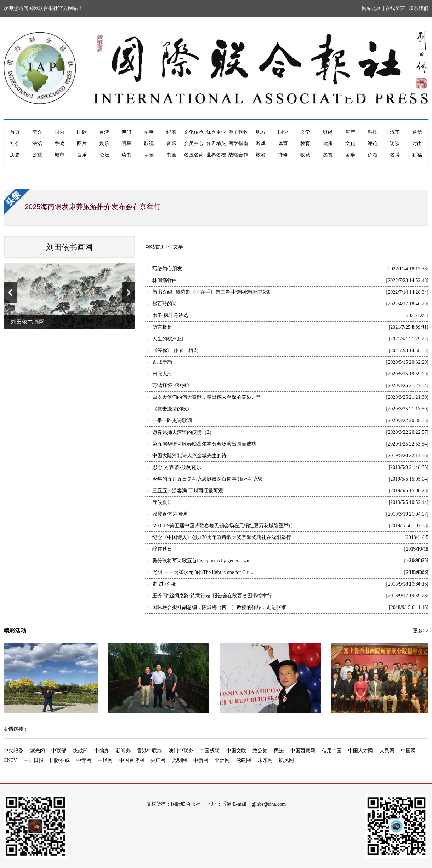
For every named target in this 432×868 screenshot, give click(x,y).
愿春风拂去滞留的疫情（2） (183, 432)
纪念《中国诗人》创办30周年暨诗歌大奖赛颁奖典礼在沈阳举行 (222, 537)
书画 (171, 155)
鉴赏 (328, 155)
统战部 (80, 751)
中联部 (59, 751)
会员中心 (194, 143)
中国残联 (210, 751)
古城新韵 (162, 362)
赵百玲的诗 (165, 304)
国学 (283, 132)
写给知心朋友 (167, 269)
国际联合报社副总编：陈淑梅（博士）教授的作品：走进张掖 (219, 607)
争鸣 (59, 143)
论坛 (104, 155)
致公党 (260, 751)
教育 (305, 143)
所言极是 (162, 327)
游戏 (261, 143)
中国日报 (34, 760)
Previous (10, 292)
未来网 (265, 760)
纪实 (171, 132)
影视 (149, 143)
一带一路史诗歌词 (172, 421)
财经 (328, 132)
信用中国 (332, 751)
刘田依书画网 (69, 247)
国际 (82, 132)
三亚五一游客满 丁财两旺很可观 (188, 491)
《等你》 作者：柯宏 (175, 350)
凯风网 (286, 760)
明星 (126, 143)
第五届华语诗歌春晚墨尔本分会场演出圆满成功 (204, 444)
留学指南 (238, 143)
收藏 (305, 155)
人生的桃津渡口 (170, 339)
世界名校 (216, 155)
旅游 (261, 155)
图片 (82, 143)
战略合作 (238, 155)
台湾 (104, 132)
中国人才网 (360, 751)
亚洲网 (222, 760)
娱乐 (104, 143)
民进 (279, 751)
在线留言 (395, 8)
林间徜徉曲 (165, 280)
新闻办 (123, 751)
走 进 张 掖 (164, 584)
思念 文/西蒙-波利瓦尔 (177, 467)
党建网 (244, 760)
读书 (126, 155)
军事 (149, 132)
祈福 (417, 155)
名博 (395, 155)
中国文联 (236, 751)
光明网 (180, 760)
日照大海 (162, 374)
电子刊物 (238, 132)
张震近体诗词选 (170, 514)
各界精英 (216, 143)
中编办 (102, 751)
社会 (15, 143)
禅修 (283, 155)
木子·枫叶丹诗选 (170, 315)
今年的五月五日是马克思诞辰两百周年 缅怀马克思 (208, 479)
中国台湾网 (132, 760)
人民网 (387, 751)
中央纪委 (13, 751)
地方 (261, 132)
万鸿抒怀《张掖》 (172, 386)
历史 (15, 155)
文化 (350, 143)
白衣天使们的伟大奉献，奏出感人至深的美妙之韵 (207, 397)
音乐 (171, 143)
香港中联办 (149, 751)
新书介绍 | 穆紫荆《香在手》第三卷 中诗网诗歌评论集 (212, 292)
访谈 (395, 143)
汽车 (395, 132)
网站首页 (155, 247)
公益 (37, 155)
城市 (59, 155)
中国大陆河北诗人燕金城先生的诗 (189, 456)
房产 (350, 132)
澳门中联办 (181, 751)
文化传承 (194, 132)
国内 (59, 132)
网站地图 (372, 8)
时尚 (417, 143)
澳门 (126, 132)
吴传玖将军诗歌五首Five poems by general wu (201, 561)
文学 (305, 132)
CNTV (10, 760)
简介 (37, 132)
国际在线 (60, 760)
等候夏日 (162, 502)
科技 (373, 132)
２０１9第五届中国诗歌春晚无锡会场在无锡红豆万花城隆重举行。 (225, 526)
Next (129, 292)
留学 (350, 155)
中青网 (84, 760)
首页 (15, 132)
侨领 (373, 155)
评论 (373, 143)
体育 (283, 143)
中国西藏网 (303, 751)
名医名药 (194, 155)
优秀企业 (216, 132)
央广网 (158, 760)
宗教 (149, 155)
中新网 (201, 760)
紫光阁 (38, 751)
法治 (37, 143)
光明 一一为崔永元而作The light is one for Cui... (203, 572)
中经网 (105, 760)
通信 (417, 132)
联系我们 (419, 8)
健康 (328, 143)
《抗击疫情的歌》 (172, 409)
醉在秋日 (162, 549)
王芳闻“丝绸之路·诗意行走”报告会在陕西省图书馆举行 (212, 596)
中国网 (408, 751)
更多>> (421, 631)
